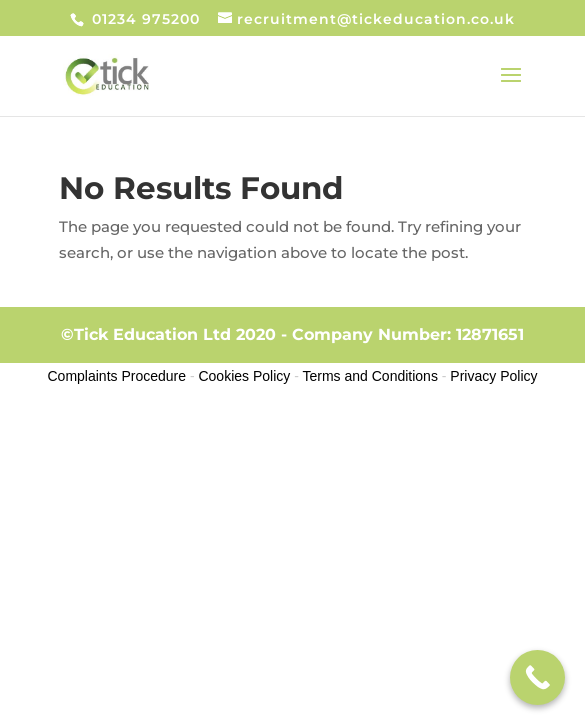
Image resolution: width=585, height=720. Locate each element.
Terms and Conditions (370, 376)
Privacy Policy (493, 376)
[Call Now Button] (537, 677)
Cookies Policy (244, 376)
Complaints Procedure (117, 376)
